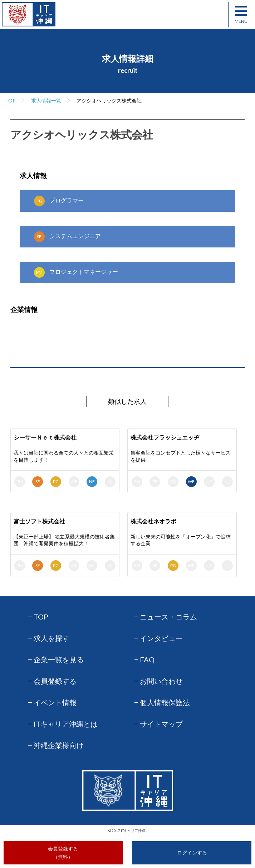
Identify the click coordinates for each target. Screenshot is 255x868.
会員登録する (55, 681)
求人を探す (52, 638)
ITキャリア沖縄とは (66, 724)
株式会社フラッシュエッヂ (165, 437)
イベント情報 (55, 702)
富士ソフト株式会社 (39, 521)
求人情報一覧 (46, 101)
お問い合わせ (161, 681)
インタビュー (161, 638)
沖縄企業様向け (59, 745)
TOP (10, 101)
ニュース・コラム (168, 617)
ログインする (192, 852)
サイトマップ (161, 724)
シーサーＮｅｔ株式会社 (45, 437)
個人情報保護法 (165, 702)
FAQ (147, 659)
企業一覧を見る (59, 659)
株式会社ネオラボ (153, 521)
